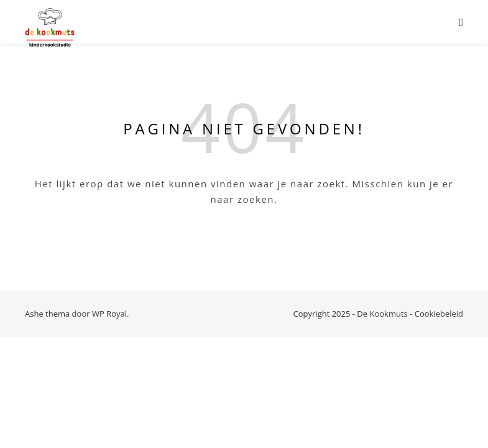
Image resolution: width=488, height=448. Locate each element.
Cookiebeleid (439, 314)
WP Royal (109, 314)
